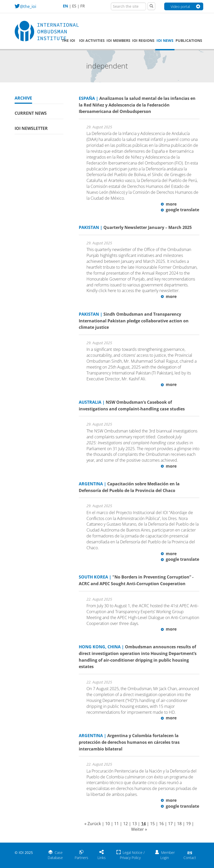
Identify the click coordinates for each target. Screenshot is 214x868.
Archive (23, 98)
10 (108, 824)
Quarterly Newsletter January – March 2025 (135, 227)
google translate (180, 210)
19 (188, 824)
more (169, 204)
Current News (31, 113)
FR (82, 6)
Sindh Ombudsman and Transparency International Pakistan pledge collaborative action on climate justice (134, 321)
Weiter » (139, 829)
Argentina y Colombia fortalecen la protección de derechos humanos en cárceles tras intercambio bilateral (129, 742)
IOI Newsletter (31, 128)
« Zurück (93, 824)
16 (161, 824)
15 (152, 824)
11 (116, 824)
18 (179, 824)
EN (65, 6)
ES (74, 6)
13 (134, 824)
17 (170, 824)
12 (125, 824)
